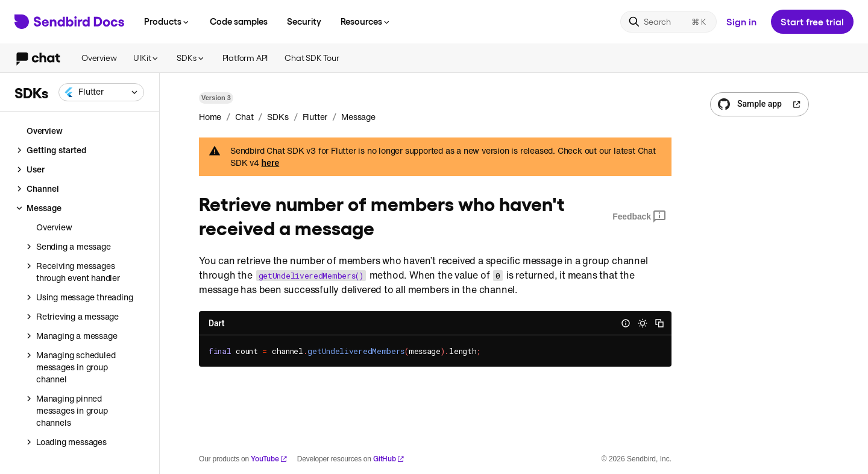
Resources (366, 21)
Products (167, 21)
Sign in (741, 21)
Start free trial (812, 21)
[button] (101, 92)
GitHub (389, 459)
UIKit (146, 58)
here (271, 163)
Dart (216, 323)
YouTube (269, 459)
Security (304, 21)
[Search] (668, 22)
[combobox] (101, 92)
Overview (99, 58)
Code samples (239, 21)
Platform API (245, 58)
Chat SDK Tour (312, 58)
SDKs (191, 58)
